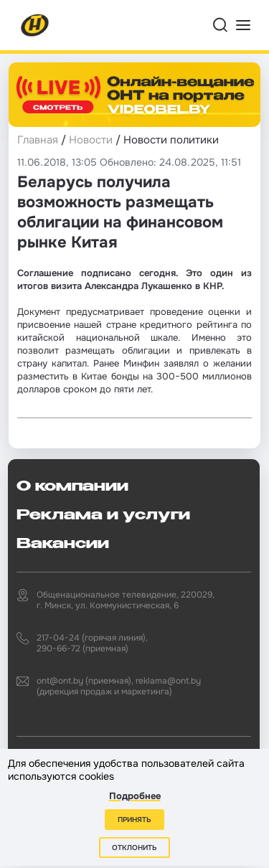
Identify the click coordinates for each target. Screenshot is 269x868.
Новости (91, 140)
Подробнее (135, 796)
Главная (38, 140)
